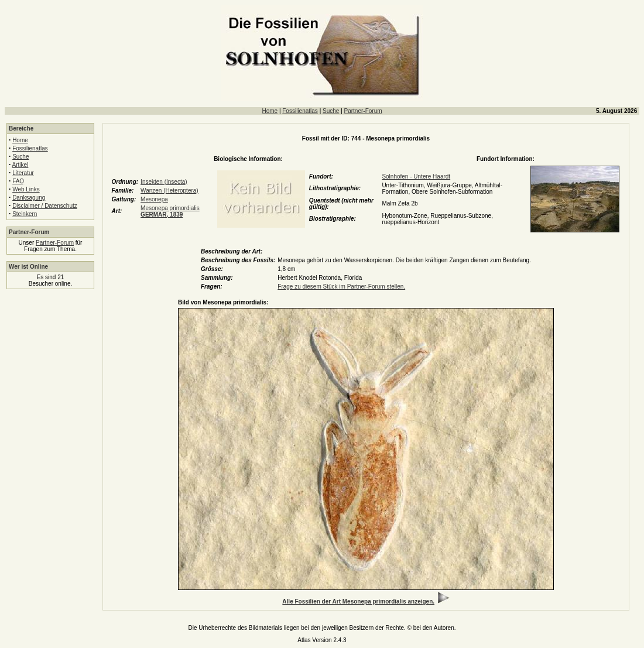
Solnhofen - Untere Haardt (416, 176)
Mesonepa (154, 199)
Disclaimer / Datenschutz (45, 206)
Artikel (20, 165)
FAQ (18, 181)
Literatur (23, 173)
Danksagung (29, 198)
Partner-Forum (363, 111)
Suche (331, 111)
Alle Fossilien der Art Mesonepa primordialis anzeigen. (358, 601)
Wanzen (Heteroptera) (169, 191)
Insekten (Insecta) (164, 182)
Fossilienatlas (300, 111)
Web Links (26, 189)
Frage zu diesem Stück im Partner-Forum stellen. (341, 287)
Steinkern (25, 214)
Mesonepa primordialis (170, 211)
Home (270, 111)
